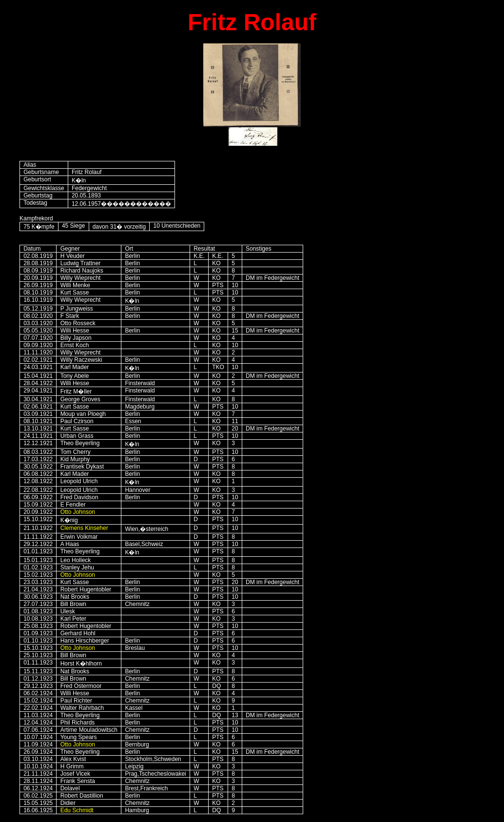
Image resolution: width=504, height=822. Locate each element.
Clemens (84, 528)
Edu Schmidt (77, 810)
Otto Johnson (78, 512)
